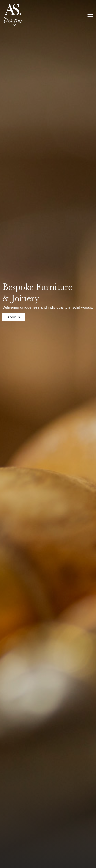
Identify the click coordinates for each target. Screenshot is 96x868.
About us (14, 317)
